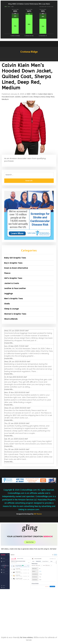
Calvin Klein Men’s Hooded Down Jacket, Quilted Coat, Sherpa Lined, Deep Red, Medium (28, 97)
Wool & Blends (11, 319)
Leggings (9, 293)
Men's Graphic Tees (14, 299)
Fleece (7, 273)
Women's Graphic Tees (15, 314)
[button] (29, 60)
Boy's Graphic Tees (13, 263)
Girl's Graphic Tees (13, 278)
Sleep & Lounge (12, 309)
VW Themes (38, 514)
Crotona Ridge (29, 52)
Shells (7, 304)
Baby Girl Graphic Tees (15, 258)
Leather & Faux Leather (15, 288)
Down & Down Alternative (16, 268)
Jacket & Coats (12, 283)
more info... (9, 343)
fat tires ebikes (26, 637)
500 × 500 (31, 94)
